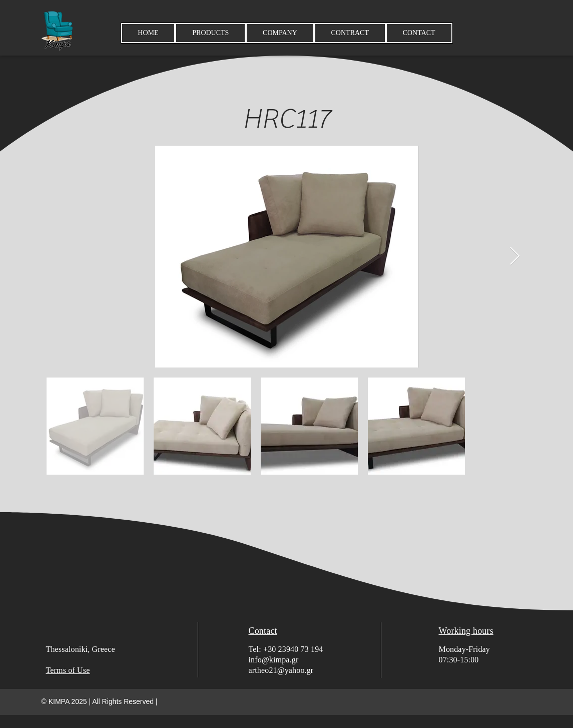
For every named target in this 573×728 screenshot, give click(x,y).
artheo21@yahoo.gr (281, 670)
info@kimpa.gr (274, 660)
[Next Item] (515, 257)
